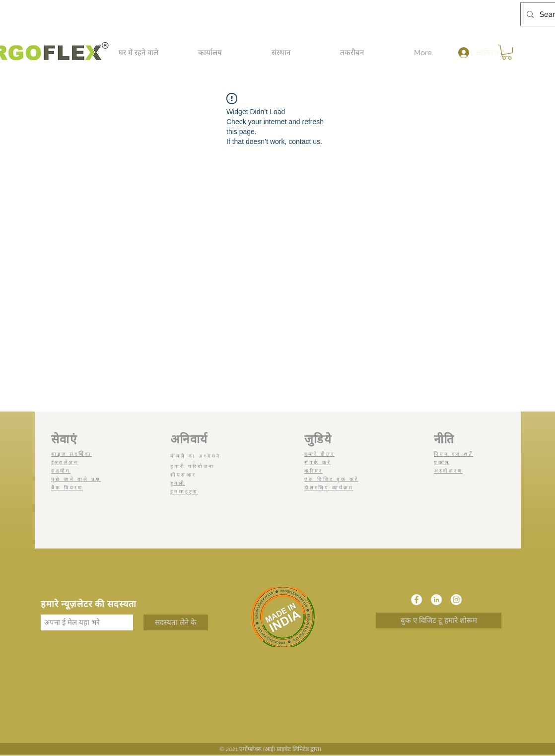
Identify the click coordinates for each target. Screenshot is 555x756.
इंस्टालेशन (65, 462)
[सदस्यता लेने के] (176, 622)
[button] (139, 53)
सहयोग (61, 471)
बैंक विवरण (67, 488)
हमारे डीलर (319, 454)
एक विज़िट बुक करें (331, 479)
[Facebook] (416, 600)
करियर (313, 471)
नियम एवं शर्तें (453, 454)
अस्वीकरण (448, 471)
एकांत (442, 462)
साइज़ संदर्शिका (71, 454)
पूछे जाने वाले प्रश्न (76, 479)
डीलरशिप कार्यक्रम (329, 488)
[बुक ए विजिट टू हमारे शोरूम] (439, 620)
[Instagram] (456, 600)
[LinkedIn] (436, 600)
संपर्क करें (318, 462)
